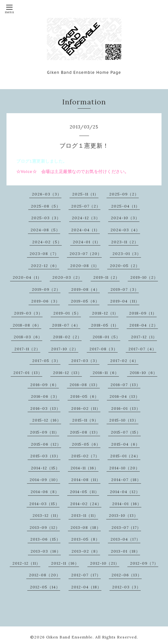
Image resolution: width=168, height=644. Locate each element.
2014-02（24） (86, 504)
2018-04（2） (144, 325)
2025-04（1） (125, 206)
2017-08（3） (103, 349)
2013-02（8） (86, 551)
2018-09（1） (143, 313)
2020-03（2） (67, 277)
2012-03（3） (126, 587)
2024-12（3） (86, 218)
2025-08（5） (46, 206)
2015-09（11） (45, 432)
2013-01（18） (125, 551)
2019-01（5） (67, 313)
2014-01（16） (127, 504)
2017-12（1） (144, 337)
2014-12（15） (45, 468)
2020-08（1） (85, 266)
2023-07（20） (86, 254)
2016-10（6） (143, 373)
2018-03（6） (28, 337)
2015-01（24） (125, 456)
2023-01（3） (127, 254)
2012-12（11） (26, 563)
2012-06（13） (127, 575)
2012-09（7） (144, 563)
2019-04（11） (125, 301)
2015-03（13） (45, 456)
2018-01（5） (106, 337)
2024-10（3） (125, 218)
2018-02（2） (67, 337)
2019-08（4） (85, 289)
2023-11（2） (125, 242)
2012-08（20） (45, 575)
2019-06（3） (45, 301)
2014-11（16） (84, 468)
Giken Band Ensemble (69, 637)
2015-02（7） (85, 456)
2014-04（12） (125, 492)
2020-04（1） (27, 277)
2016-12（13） (67, 373)
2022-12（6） (45, 266)
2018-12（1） (105, 313)
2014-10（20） (124, 468)
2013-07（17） (126, 527)
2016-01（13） (126, 408)
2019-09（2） (46, 289)
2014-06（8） (45, 492)
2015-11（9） (85, 420)
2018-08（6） (27, 325)
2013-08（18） (86, 527)
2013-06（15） (45, 539)
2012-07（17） (86, 575)
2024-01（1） (87, 242)
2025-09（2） (124, 194)
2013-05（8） (85, 539)
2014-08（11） (86, 480)
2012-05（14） (45, 587)
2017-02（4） (124, 361)
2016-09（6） (45, 385)
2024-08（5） (45, 230)
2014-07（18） (126, 480)
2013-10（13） (123, 515)
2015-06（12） (46, 444)
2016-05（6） (84, 396)
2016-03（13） (45, 408)
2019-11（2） (106, 277)
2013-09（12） (45, 527)
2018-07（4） (66, 325)
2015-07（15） (126, 432)
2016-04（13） (125, 396)
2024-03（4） (125, 230)
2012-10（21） (105, 563)
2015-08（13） (85, 432)
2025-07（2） (86, 206)
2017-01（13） (28, 373)
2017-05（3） (46, 361)
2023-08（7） (44, 254)
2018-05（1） (105, 325)
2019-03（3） (28, 313)
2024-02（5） (47, 242)
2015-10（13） (124, 420)
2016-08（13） (85, 385)
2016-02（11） (86, 408)
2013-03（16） (46, 551)
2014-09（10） (45, 480)
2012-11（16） (65, 563)
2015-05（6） (86, 444)
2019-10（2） (144, 277)
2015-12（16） (47, 420)
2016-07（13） (125, 385)
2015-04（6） (125, 444)
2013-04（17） (125, 539)
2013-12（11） (46, 515)
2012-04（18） (86, 587)
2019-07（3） (125, 289)
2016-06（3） (45, 396)
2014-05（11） (84, 492)
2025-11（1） (85, 194)
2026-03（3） (47, 194)
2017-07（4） (142, 349)
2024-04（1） (85, 230)
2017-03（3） (85, 361)
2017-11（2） (27, 349)
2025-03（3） (46, 218)
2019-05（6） (85, 301)
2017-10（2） (65, 349)
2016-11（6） (106, 373)
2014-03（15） (44, 504)
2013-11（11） (85, 515)
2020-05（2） (125, 266)
